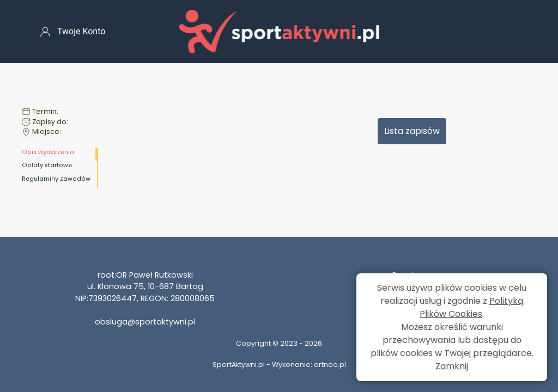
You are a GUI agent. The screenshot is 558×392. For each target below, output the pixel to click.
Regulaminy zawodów (56, 179)
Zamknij (452, 366)
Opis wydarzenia (48, 152)
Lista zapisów (412, 131)
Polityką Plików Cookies (472, 307)
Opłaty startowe (47, 165)
